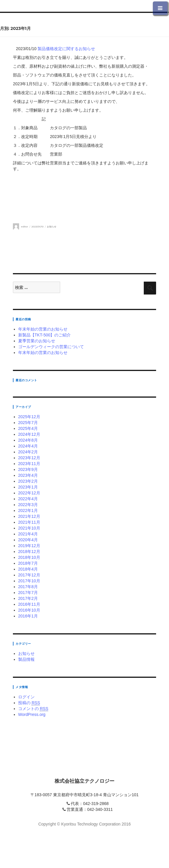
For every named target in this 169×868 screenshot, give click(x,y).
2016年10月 (29, 610)
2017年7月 (28, 593)
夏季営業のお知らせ (37, 341)
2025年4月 (28, 428)
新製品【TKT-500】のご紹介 (45, 335)
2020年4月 (28, 540)
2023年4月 (28, 475)
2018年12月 (29, 552)
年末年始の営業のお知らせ (43, 329)
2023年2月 (28, 481)
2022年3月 (28, 505)
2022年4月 (28, 499)
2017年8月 (28, 587)
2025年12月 (29, 417)
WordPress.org (32, 714)
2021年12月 (29, 516)
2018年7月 (28, 563)
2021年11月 (29, 522)
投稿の (29, 703)
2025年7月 (28, 423)
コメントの (33, 709)
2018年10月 (29, 557)
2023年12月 (29, 458)
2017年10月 (29, 581)
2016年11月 (29, 604)
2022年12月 (29, 493)
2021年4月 (28, 534)
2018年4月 (28, 569)
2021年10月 (29, 528)
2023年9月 (28, 469)
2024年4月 (28, 446)
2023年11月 (29, 464)
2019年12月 (29, 546)
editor (25, 227)
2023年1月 (28, 487)
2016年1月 (28, 616)
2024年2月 (28, 452)
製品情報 (26, 659)
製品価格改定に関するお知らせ (66, 49)
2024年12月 (29, 434)
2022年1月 (28, 510)
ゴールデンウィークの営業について (51, 347)
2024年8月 (28, 440)
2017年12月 (29, 575)
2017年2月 (28, 598)
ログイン (26, 697)
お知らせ (52, 227)
